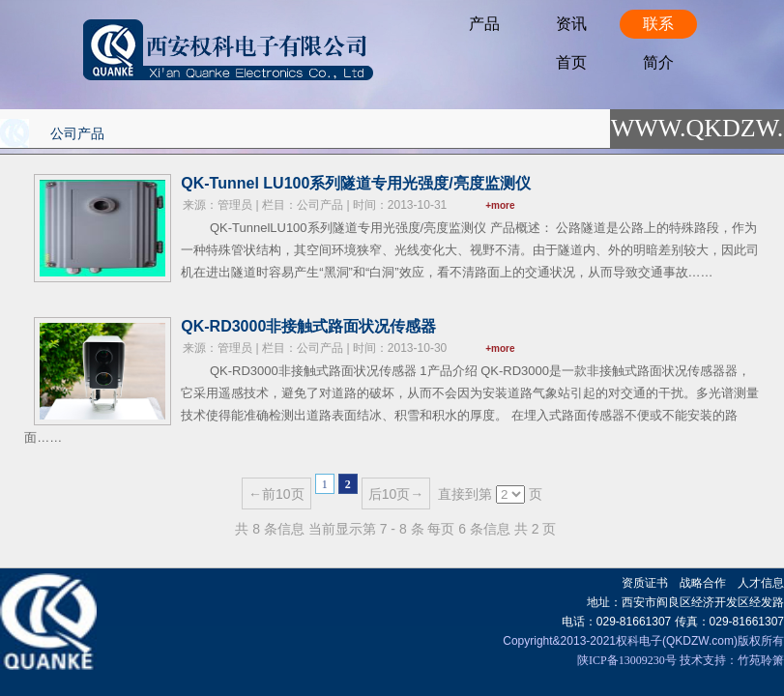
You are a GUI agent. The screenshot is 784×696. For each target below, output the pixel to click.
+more (500, 205)
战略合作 (703, 583)
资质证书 (645, 583)
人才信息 (761, 583)
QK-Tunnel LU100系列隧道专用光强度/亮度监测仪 (356, 183)
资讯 (571, 24)
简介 (658, 62)
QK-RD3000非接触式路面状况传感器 (308, 326)
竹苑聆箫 (761, 660)
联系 (658, 24)
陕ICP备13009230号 (627, 660)
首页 (571, 62)
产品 (484, 24)
